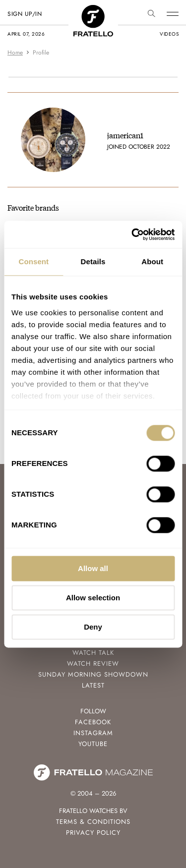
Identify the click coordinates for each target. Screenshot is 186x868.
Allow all (93, 568)
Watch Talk (93, 653)
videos (169, 34)
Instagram (93, 733)
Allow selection (93, 598)
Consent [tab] (33, 261)
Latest (93, 685)
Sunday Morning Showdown (93, 674)
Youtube (93, 744)
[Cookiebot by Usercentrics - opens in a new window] (132, 234)
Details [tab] (93, 261)
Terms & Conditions (93, 822)
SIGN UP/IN (25, 14)
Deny (93, 627)
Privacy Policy (93, 833)
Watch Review (93, 664)
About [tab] (152, 261)
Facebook (93, 722)
